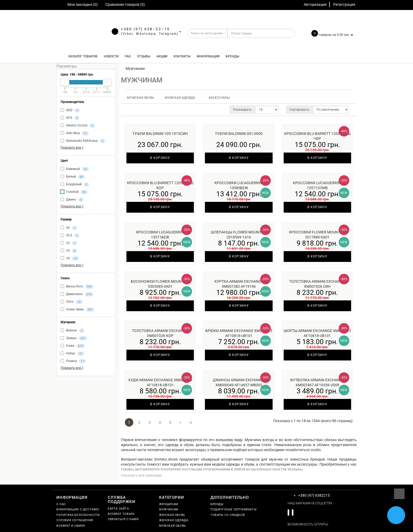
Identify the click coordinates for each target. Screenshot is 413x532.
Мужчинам (169, 509)
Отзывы (144, 56)
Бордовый (75, 184)
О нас (61, 504)
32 (69, 243)
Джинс (72, 200)
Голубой (74, 192)
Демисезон (77, 294)
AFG (70, 118)
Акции (162, 56)
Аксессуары (219, 98)
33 (69, 251)
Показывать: (243, 110)
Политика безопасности (78, 515)
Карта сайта (118, 509)
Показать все (72, 148)
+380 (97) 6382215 (314, 495)
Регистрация (344, 4)
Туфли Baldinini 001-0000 (239, 134)
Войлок (72, 331)
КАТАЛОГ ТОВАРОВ (82, 56)
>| (191, 422)
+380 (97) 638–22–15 (145, 29)
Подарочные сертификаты (233, 509)
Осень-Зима (77, 310)
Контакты (182, 56)
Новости (111, 56)
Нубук (72, 354)
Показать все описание (141, 475)
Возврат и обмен (71, 526)
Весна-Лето (77, 287)
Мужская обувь (141, 98)
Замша (74, 338)
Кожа (73, 346)
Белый (73, 177)
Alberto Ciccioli (78, 126)
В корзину (160, 158)
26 (69, 228)
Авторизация (315, 4)
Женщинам (169, 504)
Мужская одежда (180, 98)
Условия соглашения (75, 520)
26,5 (70, 236)
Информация (208, 56)
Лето (72, 302)
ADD (70, 110)
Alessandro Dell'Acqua (83, 141)
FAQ (128, 56)
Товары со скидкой (228, 515)
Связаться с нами (123, 519)
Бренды (232, 56)
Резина (73, 361)
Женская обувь (172, 515)
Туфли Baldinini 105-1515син (160, 134)
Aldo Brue (75, 133)
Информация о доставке (78, 509)
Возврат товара (121, 514)
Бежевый (75, 169)
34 (70, 258)
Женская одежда (174, 520)
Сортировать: (300, 110)
